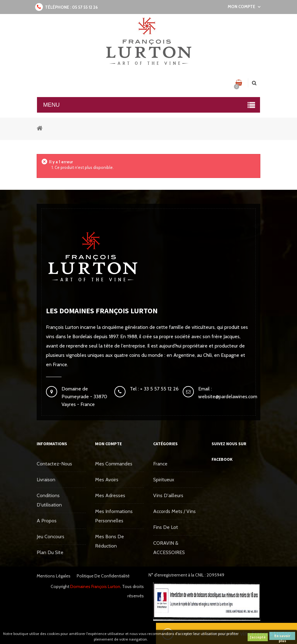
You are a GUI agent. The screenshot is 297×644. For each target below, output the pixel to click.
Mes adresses (110, 495)
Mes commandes (114, 464)
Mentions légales (54, 576)
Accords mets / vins (174, 511)
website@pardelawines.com (228, 397)
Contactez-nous (54, 464)
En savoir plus (282, 637)
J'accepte (258, 637)
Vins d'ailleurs (168, 495)
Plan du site (50, 552)
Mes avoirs (107, 480)
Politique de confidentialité (103, 576)
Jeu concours (50, 537)
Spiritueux (164, 480)
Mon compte (108, 444)
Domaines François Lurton (95, 586)
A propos (47, 521)
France (160, 464)
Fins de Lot (166, 527)
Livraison (46, 480)
